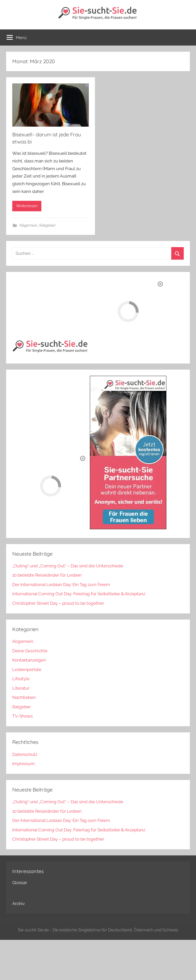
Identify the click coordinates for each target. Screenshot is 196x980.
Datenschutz (25, 754)
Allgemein (28, 225)
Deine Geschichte (30, 651)
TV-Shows (22, 716)
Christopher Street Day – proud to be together (58, 603)
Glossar (20, 883)
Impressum (23, 764)
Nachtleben (24, 697)
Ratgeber (47, 225)
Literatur (21, 688)
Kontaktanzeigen (29, 660)
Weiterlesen (27, 206)
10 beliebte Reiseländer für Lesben (47, 575)
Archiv (19, 904)
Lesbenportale (27, 669)
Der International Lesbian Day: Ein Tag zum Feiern (61, 585)
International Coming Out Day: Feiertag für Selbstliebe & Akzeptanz (79, 594)
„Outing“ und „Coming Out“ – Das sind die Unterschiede (68, 566)
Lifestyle (21, 679)
